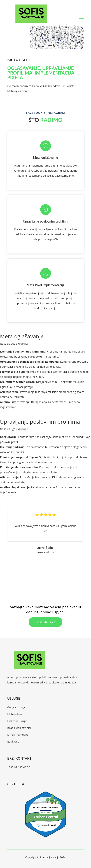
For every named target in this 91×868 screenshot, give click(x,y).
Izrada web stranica (20, 728)
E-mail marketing (18, 735)
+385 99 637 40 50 (19, 767)
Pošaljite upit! (45, 622)
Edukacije (13, 741)
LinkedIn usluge (17, 721)
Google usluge (16, 707)
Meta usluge (15, 714)
